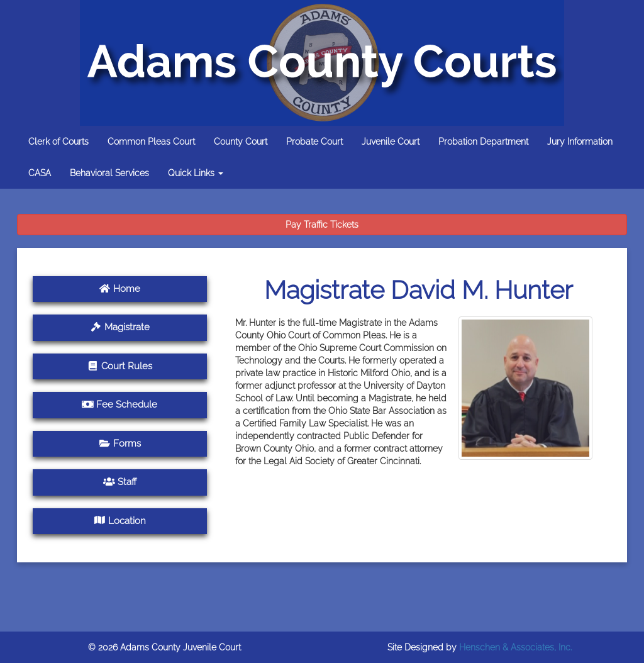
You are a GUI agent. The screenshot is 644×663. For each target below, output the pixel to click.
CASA (40, 173)
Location (120, 521)
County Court (241, 142)
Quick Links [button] (196, 173)
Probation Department (483, 142)
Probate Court (314, 142)
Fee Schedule (119, 404)
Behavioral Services (109, 173)
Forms (120, 443)
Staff (120, 482)
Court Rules (119, 366)
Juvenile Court (391, 142)
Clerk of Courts (58, 142)
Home (119, 289)
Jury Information (580, 142)
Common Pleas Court (151, 142)
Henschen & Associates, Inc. (515, 647)
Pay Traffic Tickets (322, 225)
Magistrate (120, 327)
